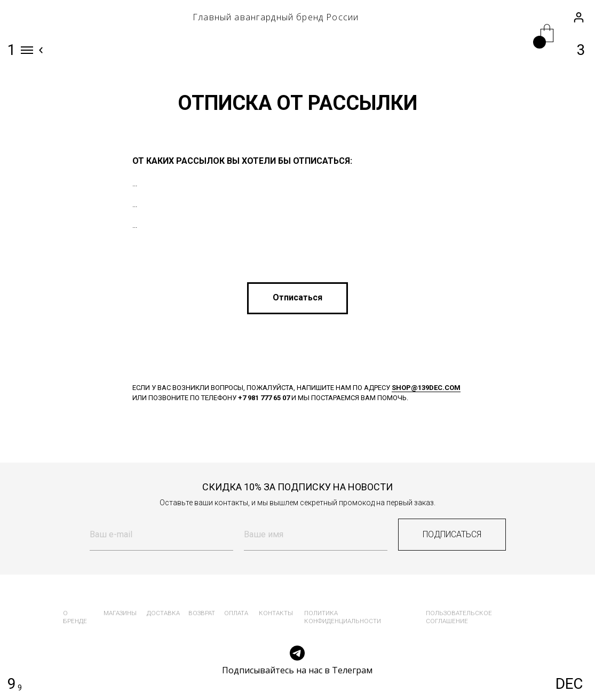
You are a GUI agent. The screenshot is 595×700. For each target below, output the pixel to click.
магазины (120, 613)
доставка (163, 613)
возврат (202, 613)
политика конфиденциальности (343, 617)
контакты (276, 613)
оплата (236, 613)
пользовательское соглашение (459, 617)
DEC (569, 684)
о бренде (75, 617)
